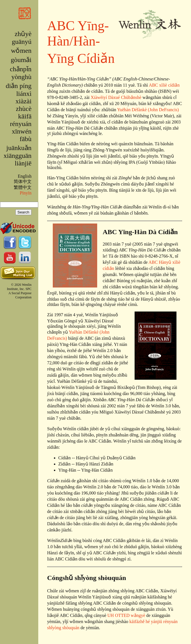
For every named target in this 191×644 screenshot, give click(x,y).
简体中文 (23, 181)
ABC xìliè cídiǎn (164, 85)
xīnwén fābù (22, 135)
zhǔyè (23, 34)
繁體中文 (23, 187)
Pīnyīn (26, 193)
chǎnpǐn (21, 69)
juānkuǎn (19, 148)
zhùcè (24, 109)
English (25, 176)
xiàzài (24, 101)
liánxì (24, 94)
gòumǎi (21, 60)
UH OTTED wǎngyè (126, 615)
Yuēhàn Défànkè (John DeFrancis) (148, 110)
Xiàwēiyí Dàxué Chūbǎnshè (116, 97)
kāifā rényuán (21, 120)
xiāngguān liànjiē (18, 159)
